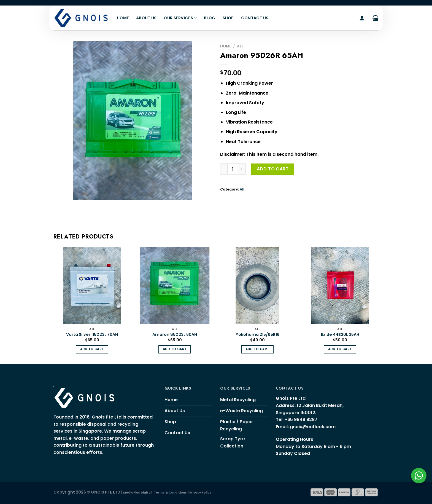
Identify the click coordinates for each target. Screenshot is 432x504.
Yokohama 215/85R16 (257, 335)
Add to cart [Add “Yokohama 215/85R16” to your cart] (257, 349)
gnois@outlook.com (313, 427)
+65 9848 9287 (301, 419)
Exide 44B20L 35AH (340, 335)
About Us (146, 18)
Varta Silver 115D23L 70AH (92, 335)
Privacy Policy (200, 493)
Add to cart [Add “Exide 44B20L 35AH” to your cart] (340, 349)
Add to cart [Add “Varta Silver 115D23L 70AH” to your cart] (92, 349)
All (240, 46)
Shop (228, 18)
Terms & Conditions (170, 493)
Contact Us (255, 18)
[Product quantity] (233, 169)
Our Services (180, 18)
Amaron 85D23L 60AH (175, 335)
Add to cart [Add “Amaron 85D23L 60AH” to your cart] (175, 349)
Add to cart (273, 169)
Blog (210, 18)
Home (123, 18)
